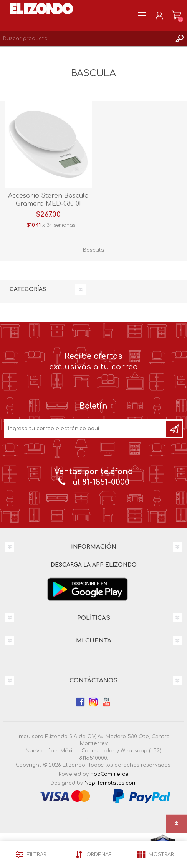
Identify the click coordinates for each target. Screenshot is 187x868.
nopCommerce (109, 774)
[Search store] (86, 38)
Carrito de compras (176, 15)
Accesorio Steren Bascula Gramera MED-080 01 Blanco (48, 204)
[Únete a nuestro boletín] (85, 429)
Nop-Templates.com (111, 783)
